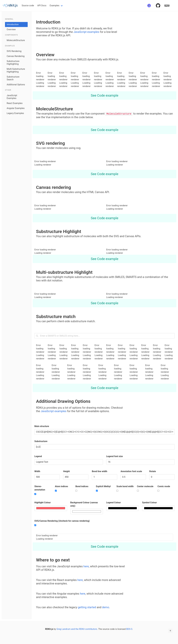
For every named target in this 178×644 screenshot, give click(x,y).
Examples (54, 5)
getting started (87, 607)
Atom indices (61, 486)
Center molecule (145, 486)
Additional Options (16, 85)
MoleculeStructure (16, 40)
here (86, 566)
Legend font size (115, 456)
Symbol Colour (149, 502)
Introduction (13, 24)
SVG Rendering (14, 51)
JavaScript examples (87, 32)
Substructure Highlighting (13, 63)
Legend (38, 456)
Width (37, 471)
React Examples (15, 103)
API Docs (42, 5)
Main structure (42, 426)
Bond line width (99, 471)
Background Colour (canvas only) (84, 504)
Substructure (41, 441)
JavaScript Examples (12, 97)
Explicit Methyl (103, 486)
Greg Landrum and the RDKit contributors (77, 629)
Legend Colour (114, 502)
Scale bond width (125, 486)
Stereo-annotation (40, 488)
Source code (28, 5)
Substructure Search (13, 78)
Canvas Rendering (16, 56)
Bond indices (82, 486)
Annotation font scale (131, 471)
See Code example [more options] (105, 95)
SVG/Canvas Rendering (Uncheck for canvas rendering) (62, 521)
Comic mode (164, 486)
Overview (11, 29)
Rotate (152, 471)
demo (106, 607)
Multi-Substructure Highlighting (16, 70)
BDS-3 (129, 629)
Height (66, 471)
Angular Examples (16, 108)
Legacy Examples (15, 113)
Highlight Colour (42, 502)
